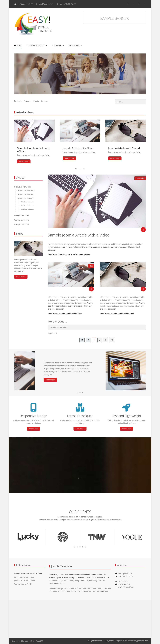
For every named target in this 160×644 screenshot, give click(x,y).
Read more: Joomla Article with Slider (65, 314)
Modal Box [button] (33, 429)
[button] (33, 388)
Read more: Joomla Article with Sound (117, 314)
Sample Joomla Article (59, 327)
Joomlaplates (143, 641)
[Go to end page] (112, 340)
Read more (80, 80)
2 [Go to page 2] (100, 340)
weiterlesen (95, 380)
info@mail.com (124, 584)
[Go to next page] (105, 340)
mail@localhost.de (46, 4)
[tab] (79, 89)
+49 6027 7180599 (25, 4)
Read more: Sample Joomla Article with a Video (69, 255)
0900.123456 (123, 581)
